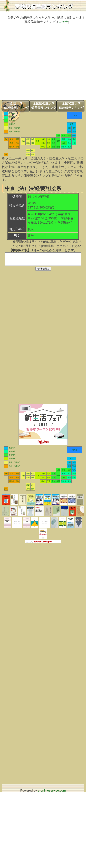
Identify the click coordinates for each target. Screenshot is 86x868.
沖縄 (6, 154)
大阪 (43, 143)
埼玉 (69, 143)
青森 (72, 124)
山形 (69, 132)
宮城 (74, 132)
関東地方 (12, 117)
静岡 (58, 147)
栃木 (69, 139)
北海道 (75, 115)
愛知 (53, 147)
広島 (28, 143)
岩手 (74, 128)
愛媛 (28, 151)
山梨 (64, 143)
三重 (49, 147)
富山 (64, 135)
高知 (28, 154)
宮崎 (17, 147)
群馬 (64, 139)
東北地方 (12, 114)
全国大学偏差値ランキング (16, 106)
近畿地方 (12, 124)
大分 (17, 143)
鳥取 (33, 139)
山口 (23, 141)
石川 (58, 135)
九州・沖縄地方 (15, 132)
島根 (28, 139)
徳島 (33, 154)
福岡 (17, 139)
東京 (69, 147)
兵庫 (38, 141)
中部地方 (12, 120)
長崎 (6, 139)
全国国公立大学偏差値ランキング (44, 106)
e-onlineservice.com (52, 793)
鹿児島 (12, 147)
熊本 (12, 143)
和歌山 (43, 147)
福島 (74, 135)
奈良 (49, 143)
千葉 (74, 143)
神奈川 (64, 147)
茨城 (74, 139)
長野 (58, 141)
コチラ (63, 22)
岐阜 (53, 143)
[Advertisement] (36, 64)
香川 (33, 151)
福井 (53, 139)
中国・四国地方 (15, 128)
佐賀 (12, 139)
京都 (43, 139)
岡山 (33, 143)
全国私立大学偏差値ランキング (71, 106)
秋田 (69, 128)
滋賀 (49, 139)
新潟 (69, 135)
